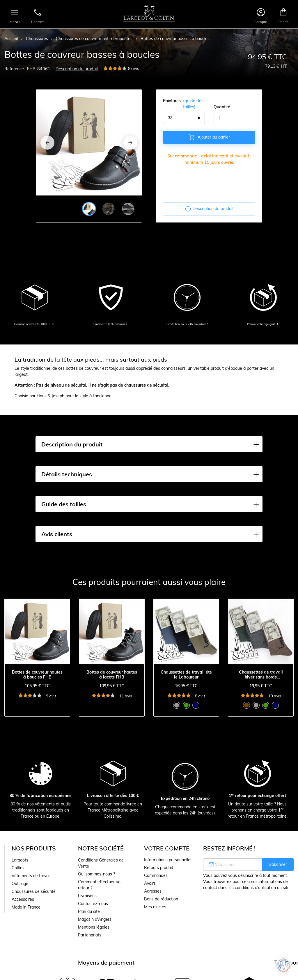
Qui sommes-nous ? (96, 874)
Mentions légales (94, 927)
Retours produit (159, 868)
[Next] (130, 143)
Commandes (156, 875)
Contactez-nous (93, 904)
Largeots (20, 860)
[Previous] (47, 143)
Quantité (222, 107)
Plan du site (89, 911)
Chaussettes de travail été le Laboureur (186, 675)
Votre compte (167, 848)
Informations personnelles (168, 860)
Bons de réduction (161, 899)
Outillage (20, 884)
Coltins (18, 868)
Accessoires (23, 899)
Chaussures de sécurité (34, 891)
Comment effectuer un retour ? (99, 885)
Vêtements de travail (31, 876)
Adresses (153, 891)
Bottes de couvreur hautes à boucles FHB (37, 675)
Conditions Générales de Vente (101, 863)
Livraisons (87, 896)
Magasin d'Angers (95, 919)
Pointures (184, 104)
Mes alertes (155, 907)
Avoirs (150, 883)
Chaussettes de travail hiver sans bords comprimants (261, 675)
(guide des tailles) (193, 104)
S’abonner (278, 864)
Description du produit (77, 69)
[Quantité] (235, 118)
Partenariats (90, 935)
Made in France (26, 907)
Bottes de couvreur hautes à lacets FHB (112, 675)
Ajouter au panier (209, 137)
